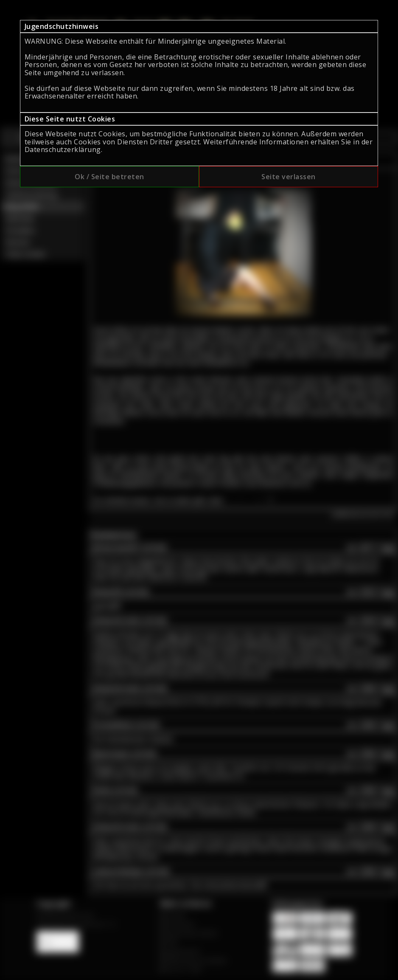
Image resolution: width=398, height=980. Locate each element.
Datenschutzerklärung (63, 149)
